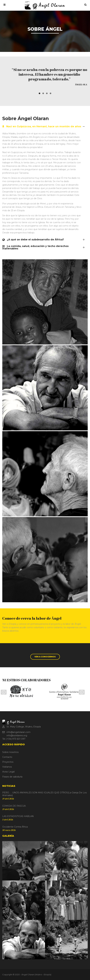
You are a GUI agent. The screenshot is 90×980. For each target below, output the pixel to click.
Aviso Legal (8, 772)
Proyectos (8, 762)
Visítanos (7, 767)
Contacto (7, 757)
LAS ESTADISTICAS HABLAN (18, 816)
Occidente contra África (15, 827)
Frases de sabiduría (12, 777)
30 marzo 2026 (9, 830)
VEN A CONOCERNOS (45, 657)
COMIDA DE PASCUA (14, 806)
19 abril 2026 (8, 799)
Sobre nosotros (10, 752)
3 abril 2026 (8, 819)
